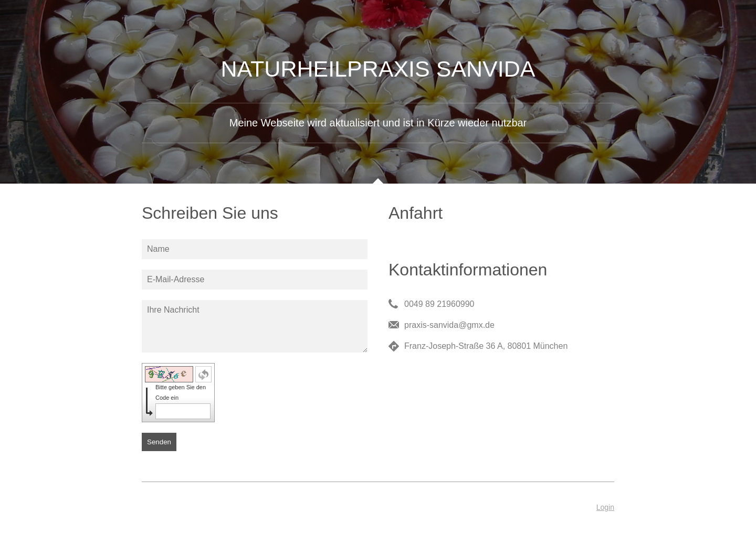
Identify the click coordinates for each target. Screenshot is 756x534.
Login (605, 507)
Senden (159, 442)
